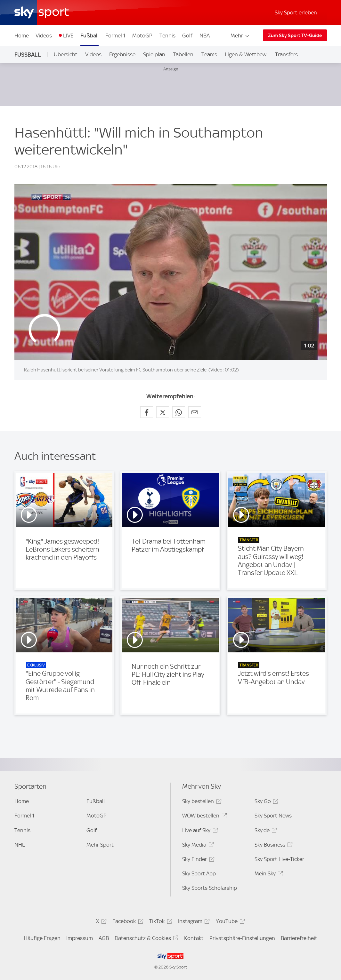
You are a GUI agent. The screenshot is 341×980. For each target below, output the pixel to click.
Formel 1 (115, 36)
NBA (205, 36)
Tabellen (183, 54)
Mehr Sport (100, 845)
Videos (44, 36)
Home (22, 36)
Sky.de (265, 831)
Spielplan (154, 54)
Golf (187, 36)
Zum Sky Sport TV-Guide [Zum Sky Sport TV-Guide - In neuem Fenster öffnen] (295, 36)
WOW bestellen (203, 817)
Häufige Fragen (42, 938)
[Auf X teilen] (163, 412)
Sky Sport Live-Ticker (279, 859)
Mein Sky (268, 875)
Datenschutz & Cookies (146, 939)
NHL (20, 845)
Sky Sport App (199, 873)
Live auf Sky (199, 831)
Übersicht (66, 54)
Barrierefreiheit (299, 938)
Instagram (193, 922)
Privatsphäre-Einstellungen (242, 938)
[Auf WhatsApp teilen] (179, 412)
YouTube (229, 922)
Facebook (127, 922)
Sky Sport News (273, 816)
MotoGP (142, 36)
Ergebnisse (122, 54)
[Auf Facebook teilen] (147, 412)
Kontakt (194, 938)
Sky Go (265, 802)
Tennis (167, 36)
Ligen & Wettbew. (246, 54)
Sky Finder (197, 860)
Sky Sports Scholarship (210, 888)
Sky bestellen (201, 802)
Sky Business (273, 846)
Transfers (286, 54)
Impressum (80, 938)
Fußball (89, 36)
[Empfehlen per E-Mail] (195, 412)
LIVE (68, 36)
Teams (209, 54)
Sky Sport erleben (296, 12)
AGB (104, 938)
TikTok (160, 922)
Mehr (240, 36)
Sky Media (197, 846)
